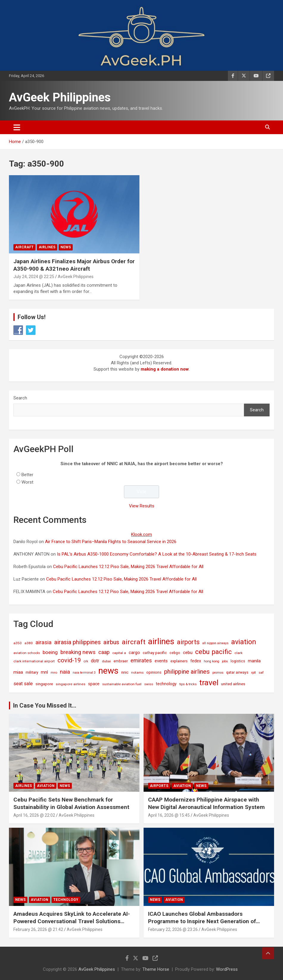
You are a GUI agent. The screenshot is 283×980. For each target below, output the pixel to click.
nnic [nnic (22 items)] (125, 672)
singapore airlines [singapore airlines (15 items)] (71, 684)
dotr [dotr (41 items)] (95, 661)
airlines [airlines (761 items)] (161, 641)
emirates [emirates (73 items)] (141, 660)
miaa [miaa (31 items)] (18, 672)
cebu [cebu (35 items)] (188, 653)
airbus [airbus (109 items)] (111, 642)
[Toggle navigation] (17, 127)
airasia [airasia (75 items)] (43, 642)
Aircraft (24, 247)
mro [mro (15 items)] (54, 672)
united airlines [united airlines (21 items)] (233, 684)
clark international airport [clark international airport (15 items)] (34, 661)
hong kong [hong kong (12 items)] (212, 661)
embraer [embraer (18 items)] (121, 661)
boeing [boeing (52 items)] (50, 652)
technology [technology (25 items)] (166, 684)
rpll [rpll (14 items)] (254, 672)
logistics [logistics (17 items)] (238, 661)
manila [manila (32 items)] (254, 661)
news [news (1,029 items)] (108, 671)
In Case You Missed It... (45, 705)
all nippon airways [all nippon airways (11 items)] (215, 643)
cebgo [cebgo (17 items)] (175, 653)
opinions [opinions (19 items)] (154, 672)
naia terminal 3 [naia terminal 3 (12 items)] (84, 673)
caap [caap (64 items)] (104, 652)
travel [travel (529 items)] (209, 682)
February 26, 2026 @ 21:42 (38, 929)
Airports (159, 786)
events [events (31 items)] (161, 661)
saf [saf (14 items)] (261, 672)
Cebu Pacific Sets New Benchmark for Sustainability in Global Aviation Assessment (71, 803)
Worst (27, 482)
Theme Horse (156, 969)
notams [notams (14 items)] (137, 672)
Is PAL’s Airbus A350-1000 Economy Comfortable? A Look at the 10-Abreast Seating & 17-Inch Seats (157, 554)
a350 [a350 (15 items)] (18, 643)
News (66, 247)
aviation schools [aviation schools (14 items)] (27, 653)
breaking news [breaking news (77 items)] (78, 652)
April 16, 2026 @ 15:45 (169, 815)
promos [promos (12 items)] (218, 673)
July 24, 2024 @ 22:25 (34, 277)
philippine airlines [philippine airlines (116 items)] (187, 672)
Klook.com (141, 534)
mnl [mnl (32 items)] (44, 672)
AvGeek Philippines (60, 97)
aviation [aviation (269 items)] (244, 642)
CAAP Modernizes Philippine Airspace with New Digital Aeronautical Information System (206, 803)
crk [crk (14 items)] (86, 661)
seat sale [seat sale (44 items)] (23, 684)
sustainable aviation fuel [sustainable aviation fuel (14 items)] (122, 684)
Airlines (47, 247)
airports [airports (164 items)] (188, 642)
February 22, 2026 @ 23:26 (173, 929)
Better (27, 475)
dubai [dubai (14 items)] (106, 661)
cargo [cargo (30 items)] (134, 653)
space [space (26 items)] (94, 684)
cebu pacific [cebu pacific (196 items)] (213, 652)
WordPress (227, 969)
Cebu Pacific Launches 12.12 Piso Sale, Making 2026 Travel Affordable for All (128, 567)
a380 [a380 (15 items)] (29, 643)
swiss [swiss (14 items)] (149, 684)
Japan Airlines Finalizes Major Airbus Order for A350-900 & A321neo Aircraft (74, 265)
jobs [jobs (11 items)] (225, 661)
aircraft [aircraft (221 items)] (134, 642)
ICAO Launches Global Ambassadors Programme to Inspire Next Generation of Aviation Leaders (202, 921)
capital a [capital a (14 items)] (119, 653)
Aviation (46, 786)
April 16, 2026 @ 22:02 (34, 815)
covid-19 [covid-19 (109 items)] (69, 660)
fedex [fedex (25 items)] (196, 661)
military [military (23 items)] (32, 672)
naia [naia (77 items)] (65, 672)
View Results (142, 506)
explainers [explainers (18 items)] (179, 661)
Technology (66, 900)
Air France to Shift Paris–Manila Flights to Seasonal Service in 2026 (111, 542)
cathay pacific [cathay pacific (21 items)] (155, 653)
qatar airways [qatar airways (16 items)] (237, 672)
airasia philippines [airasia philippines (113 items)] (77, 642)
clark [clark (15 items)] (238, 653)
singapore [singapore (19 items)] (44, 684)
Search (20, 398)
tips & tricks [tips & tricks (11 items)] (188, 684)
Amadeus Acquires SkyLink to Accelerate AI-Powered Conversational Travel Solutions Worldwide (72, 921)
